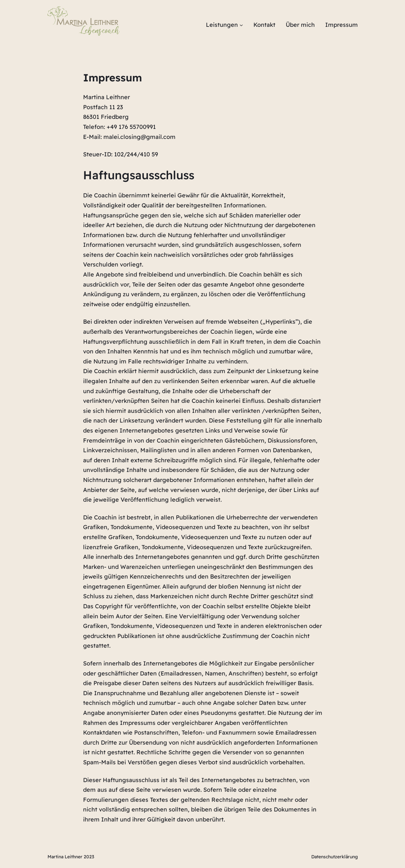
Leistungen (222, 25)
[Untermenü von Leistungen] (241, 25)
